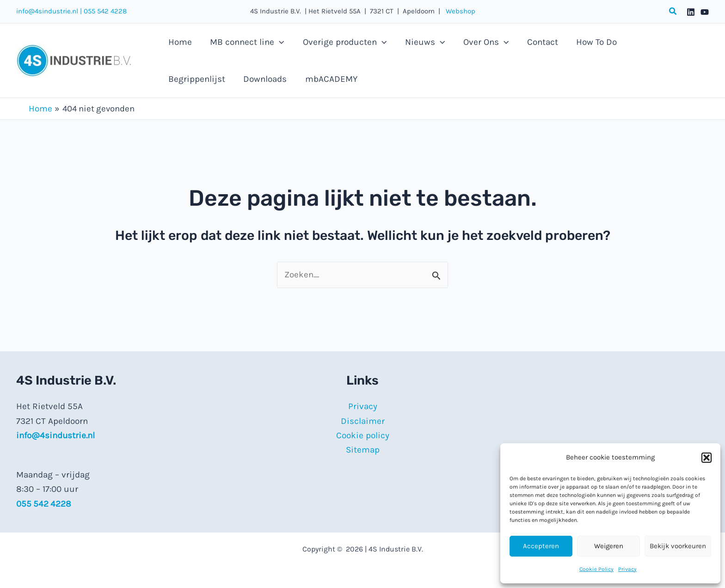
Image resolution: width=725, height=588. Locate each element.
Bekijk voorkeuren (678, 546)
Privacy (627, 569)
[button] (707, 458)
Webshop (458, 11)
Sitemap (363, 450)
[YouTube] (705, 12)
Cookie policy (363, 435)
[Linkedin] (691, 12)
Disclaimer (363, 421)
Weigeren (609, 546)
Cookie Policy (596, 569)
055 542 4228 (105, 11)
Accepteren (541, 546)
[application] (278, 42)
